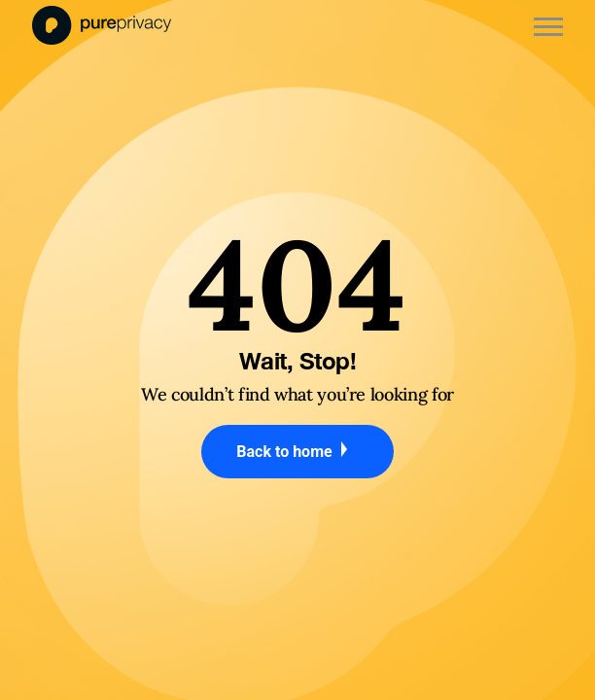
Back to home (297, 451)
